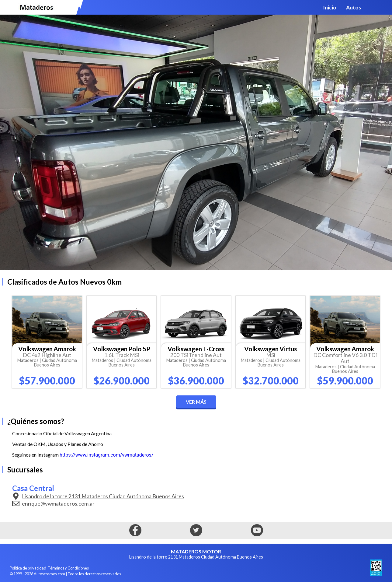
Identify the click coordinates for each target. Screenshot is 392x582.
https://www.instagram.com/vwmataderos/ (106, 455)
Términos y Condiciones (68, 568)
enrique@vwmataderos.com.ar (53, 503)
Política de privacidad (28, 568)
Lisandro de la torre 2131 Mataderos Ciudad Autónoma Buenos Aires (98, 496)
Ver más (196, 402)
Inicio (330, 7)
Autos (354, 7)
